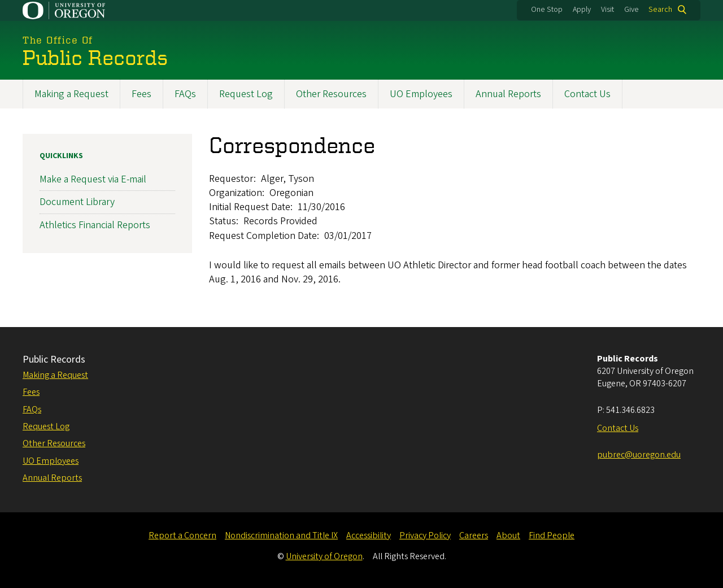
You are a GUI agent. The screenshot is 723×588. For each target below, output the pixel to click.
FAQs (185, 94)
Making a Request (71, 94)
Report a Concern (182, 535)
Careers (474, 535)
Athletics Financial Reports (95, 225)
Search (660, 10)
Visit (607, 10)
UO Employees (421, 94)
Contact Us (587, 94)
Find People (552, 535)
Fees (141, 94)
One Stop (547, 10)
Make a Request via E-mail (93, 179)
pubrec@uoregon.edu (639, 455)
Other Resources (331, 94)
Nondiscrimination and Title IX (281, 535)
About (508, 535)
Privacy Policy (425, 535)
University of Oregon (324, 556)
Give (631, 10)
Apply (582, 10)
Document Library (77, 202)
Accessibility (369, 535)
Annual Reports (508, 94)
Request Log (246, 94)
